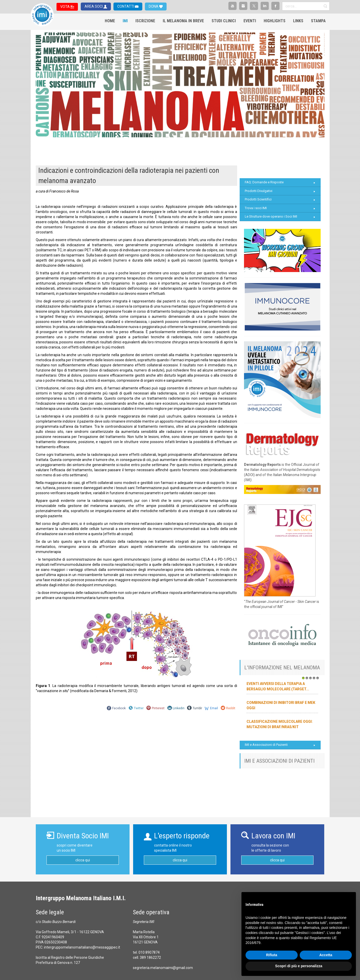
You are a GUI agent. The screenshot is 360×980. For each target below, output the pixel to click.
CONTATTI (126, 6)
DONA (154, 6)
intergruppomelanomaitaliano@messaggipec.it (82, 947)
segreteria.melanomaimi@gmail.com (163, 968)
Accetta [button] (326, 955)
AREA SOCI (94, 6)
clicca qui (83, 860)
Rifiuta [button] (272, 955)
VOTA (65, 7)
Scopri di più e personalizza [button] (299, 966)
